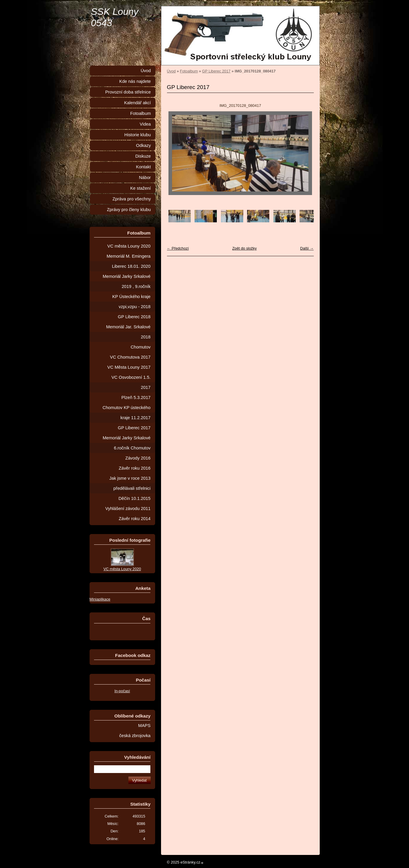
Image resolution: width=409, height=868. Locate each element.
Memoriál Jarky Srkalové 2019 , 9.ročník (126, 281)
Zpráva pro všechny (132, 199)
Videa (145, 124)
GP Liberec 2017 (216, 71)
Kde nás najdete (135, 81)
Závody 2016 (138, 458)
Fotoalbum (189, 71)
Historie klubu (137, 135)
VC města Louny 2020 (129, 246)
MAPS (144, 726)
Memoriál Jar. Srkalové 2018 (128, 332)
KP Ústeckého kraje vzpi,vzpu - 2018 (132, 302)
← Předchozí (178, 248)
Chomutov (140, 347)
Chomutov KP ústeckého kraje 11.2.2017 (127, 413)
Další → (307, 248)
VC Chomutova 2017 (130, 357)
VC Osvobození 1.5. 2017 (131, 382)
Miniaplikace (100, 599)
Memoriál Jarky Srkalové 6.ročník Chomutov (126, 443)
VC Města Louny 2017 (129, 367)
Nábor (145, 178)
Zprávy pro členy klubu (129, 210)
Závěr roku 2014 (135, 519)
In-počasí (122, 691)
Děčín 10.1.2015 (134, 498)
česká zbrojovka (135, 736)
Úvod (171, 71)
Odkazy (144, 145)
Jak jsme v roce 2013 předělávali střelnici (130, 483)
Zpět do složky (245, 248)
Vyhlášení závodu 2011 (128, 509)
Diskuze (143, 156)
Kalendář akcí (137, 103)
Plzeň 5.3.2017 (136, 397)
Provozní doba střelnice (128, 92)
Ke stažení (141, 188)
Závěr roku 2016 (135, 468)
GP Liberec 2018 (134, 317)
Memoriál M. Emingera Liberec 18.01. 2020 (128, 261)
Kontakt (144, 167)
